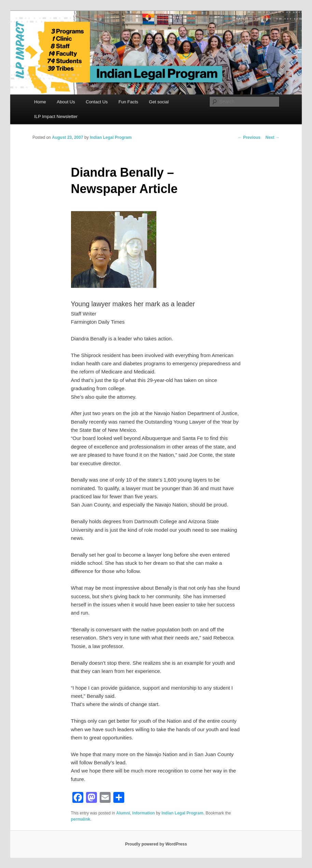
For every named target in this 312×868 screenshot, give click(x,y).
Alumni (123, 813)
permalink (81, 819)
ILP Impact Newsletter (56, 116)
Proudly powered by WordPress (156, 844)
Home (40, 102)
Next (273, 137)
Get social (159, 102)
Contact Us (97, 102)
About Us (66, 102)
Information (144, 813)
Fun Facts (128, 102)
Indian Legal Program (111, 137)
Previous (249, 137)
